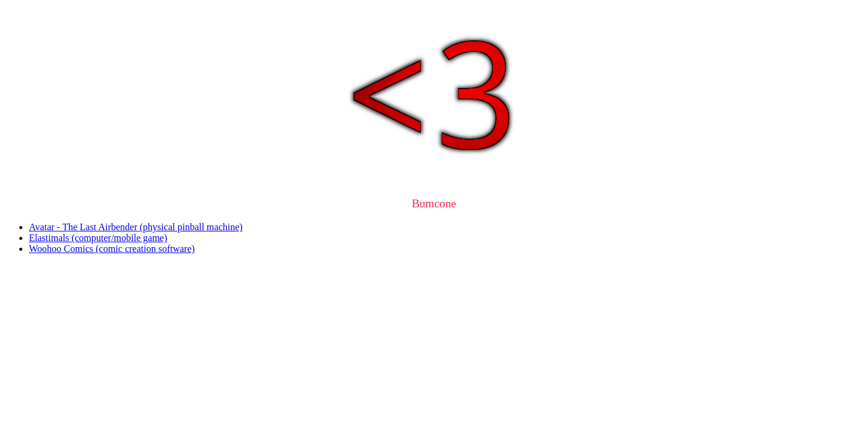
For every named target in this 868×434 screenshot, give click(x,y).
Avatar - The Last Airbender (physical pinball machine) (136, 227)
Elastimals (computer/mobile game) (98, 238)
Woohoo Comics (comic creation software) (112, 249)
